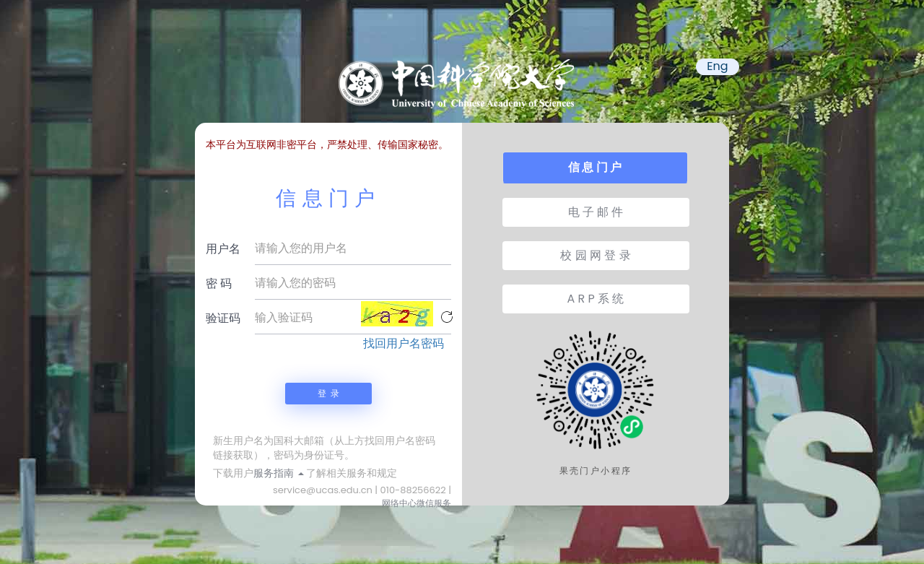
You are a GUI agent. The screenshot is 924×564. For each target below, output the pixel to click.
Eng (717, 66)
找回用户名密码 (404, 344)
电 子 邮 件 (596, 212)
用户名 (223, 249)
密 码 (219, 283)
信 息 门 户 (595, 167)
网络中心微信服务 (417, 503)
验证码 (223, 318)
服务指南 (279, 473)
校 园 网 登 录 (595, 255)
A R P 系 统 (596, 299)
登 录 (328, 393)
